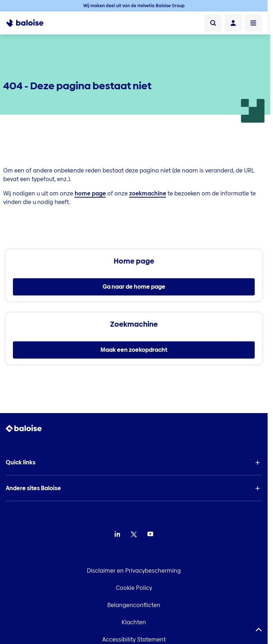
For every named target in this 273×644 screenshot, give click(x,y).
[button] (134, 463)
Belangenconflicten (134, 605)
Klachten (134, 622)
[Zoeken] (213, 23)
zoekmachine (148, 193)
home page (90, 193)
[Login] (233, 23)
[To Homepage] (29, 23)
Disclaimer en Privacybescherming (134, 571)
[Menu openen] (253, 23)
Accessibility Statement (134, 640)
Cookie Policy (134, 588)
